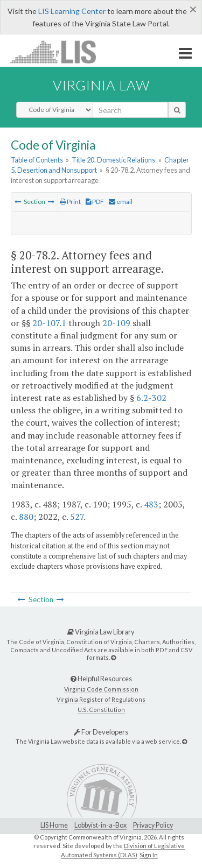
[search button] (177, 110)
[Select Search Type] (55, 110)
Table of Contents (37, 160)
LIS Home (54, 825)
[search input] (130, 110)
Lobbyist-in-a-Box (100, 825)
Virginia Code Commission (101, 689)
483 (151, 504)
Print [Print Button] (70, 202)
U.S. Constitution (101, 710)
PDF (95, 202)
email (121, 202)
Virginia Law (101, 85)
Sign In (149, 855)
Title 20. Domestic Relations (113, 160)
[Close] (193, 9)
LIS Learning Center (72, 11)
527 (77, 517)
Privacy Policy (153, 825)
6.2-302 (151, 398)
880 (26, 517)
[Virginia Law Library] (113, 657)
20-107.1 (49, 323)
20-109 (116, 323)
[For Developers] (184, 741)
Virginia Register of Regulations (101, 699)
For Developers (101, 732)
